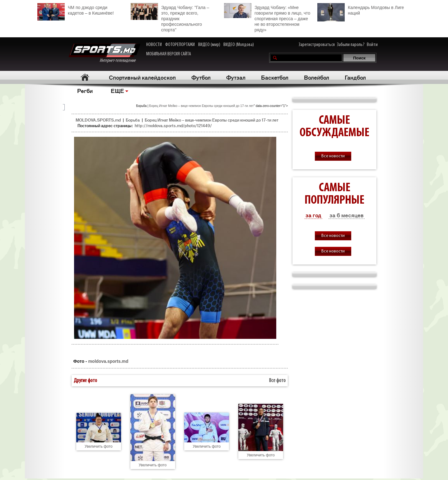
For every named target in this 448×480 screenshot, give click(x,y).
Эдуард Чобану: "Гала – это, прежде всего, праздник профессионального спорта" (170, 18)
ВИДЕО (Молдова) (239, 45)
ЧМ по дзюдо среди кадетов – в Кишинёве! (76, 9)
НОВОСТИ (154, 45)
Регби (85, 90)
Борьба (133, 120)
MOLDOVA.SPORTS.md (98, 120)
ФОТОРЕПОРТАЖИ (180, 45)
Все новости (333, 156)
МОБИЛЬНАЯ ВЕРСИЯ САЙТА (169, 54)
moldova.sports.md (108, 361)
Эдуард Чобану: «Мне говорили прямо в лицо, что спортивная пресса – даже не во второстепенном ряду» (267, 18)
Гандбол (355, 77)
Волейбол (317, 77)
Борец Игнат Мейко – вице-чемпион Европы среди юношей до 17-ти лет (202, 106)
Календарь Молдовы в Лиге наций (361, 9)
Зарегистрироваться (317, 45)
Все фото (277, 381)
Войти (372, 45)
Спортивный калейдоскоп (142, 77)
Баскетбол (275, 77)
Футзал (236, 77)
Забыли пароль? (351, 45)
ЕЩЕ (117, 90)
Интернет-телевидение (104, 53)
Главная (85, 77)
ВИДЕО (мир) (209, 45)
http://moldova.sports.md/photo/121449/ (173, 125)
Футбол (201, 77)
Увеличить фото (99, 446)
